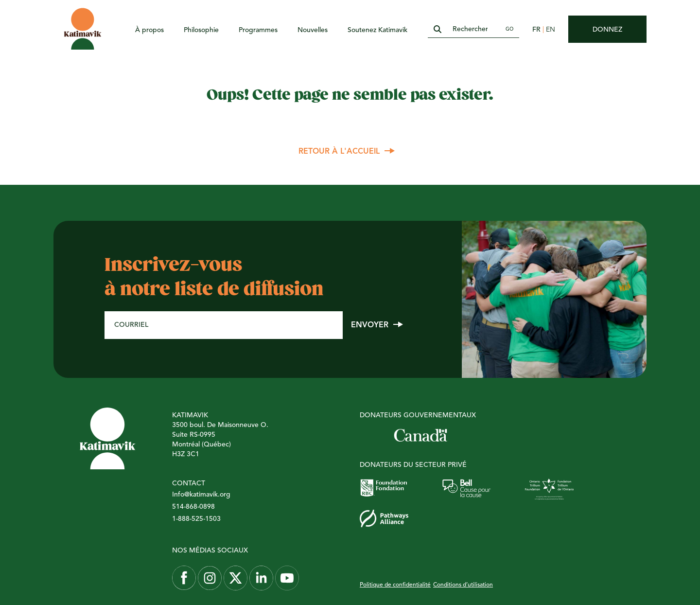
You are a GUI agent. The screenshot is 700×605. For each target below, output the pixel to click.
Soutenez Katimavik (377, 30)
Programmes (258, 30)
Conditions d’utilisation (463, 585)
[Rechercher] (473, 30)
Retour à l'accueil (339, 152)
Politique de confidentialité (395, 585)
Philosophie (201, 30)
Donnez (607, 30)
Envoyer (370, 325)
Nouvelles (313, 30)
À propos (149, 30)
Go (509, 29)
